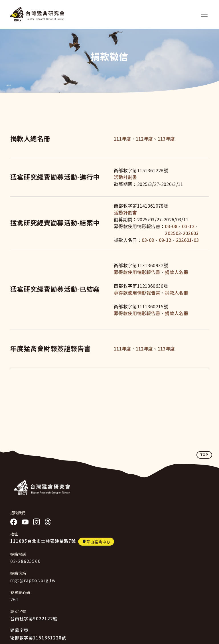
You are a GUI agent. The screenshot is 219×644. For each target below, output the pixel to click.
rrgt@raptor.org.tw (33, 580)
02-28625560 (26, 561)
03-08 (171, 226)
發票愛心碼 (20, 592)
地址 (14, 534)
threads (48, 522)
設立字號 (18, 611)
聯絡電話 (18, 554)
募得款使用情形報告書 (137, 272)
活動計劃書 (125, 177)
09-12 (165, 240)
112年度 (144, 139)
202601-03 (187, 240)
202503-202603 (182, 233)
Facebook (14, 522)
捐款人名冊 (177, 272)
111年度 (122, 139)
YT (25, 522)
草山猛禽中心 (98, 542)
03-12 (188, 226)
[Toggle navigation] (204, 14)
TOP (204, 455)
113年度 (166, 139)
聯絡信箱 (18, 573)
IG (36, 522)
